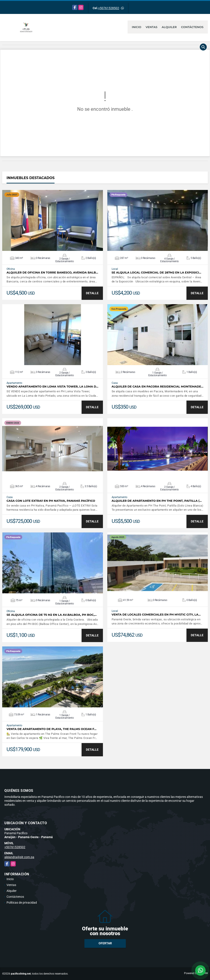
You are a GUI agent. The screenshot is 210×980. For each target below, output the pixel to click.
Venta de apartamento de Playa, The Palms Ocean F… (51, 729)
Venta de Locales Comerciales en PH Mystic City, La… (156, 615)
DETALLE (92, 293)
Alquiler (169, 27)
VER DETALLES (52, 220)
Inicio (137, 27)
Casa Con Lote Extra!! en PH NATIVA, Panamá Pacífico (51, 501)
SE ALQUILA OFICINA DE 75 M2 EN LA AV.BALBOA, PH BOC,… (52, 615)
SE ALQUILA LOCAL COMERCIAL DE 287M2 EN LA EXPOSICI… (156, 273)
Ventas (152, 27)
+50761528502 (109, 8)
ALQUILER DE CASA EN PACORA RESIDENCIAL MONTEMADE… (158, 387)
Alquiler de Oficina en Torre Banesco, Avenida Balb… (52, 273)
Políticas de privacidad (22, 903)
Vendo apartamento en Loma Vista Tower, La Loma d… (52, 387)
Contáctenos (192, 27)
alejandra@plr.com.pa (19, 857)
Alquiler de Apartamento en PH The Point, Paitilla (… (157, 501)
